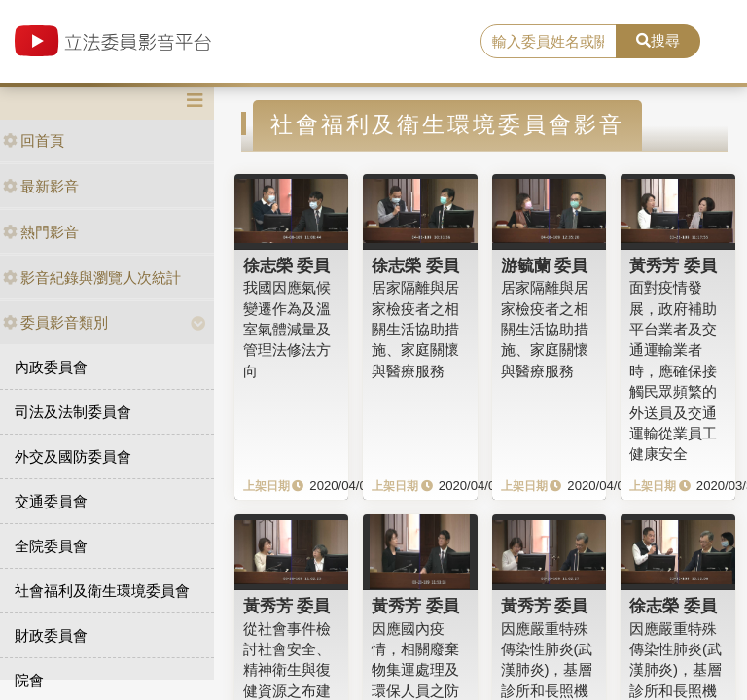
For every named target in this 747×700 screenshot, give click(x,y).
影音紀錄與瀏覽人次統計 (92, 278)
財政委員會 (51, 635)
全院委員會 (51, 546)
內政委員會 (51, 367)
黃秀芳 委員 (673, 265)
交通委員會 (51, 501)
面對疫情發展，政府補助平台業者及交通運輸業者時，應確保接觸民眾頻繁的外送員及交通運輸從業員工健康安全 (673, 370)
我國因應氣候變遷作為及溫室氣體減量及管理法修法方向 (287, 329)
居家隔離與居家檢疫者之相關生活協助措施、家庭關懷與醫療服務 (415, 329)
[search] (549, 42)
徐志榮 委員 (287, 265)
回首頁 (34, 140)
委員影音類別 (55, 322)
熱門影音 (41, 232)
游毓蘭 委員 (545, 265)
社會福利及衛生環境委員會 (102, 591)
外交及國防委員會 (73, 456)
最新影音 (41, 186)
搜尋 (658, 40)
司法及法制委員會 (73, 412)
